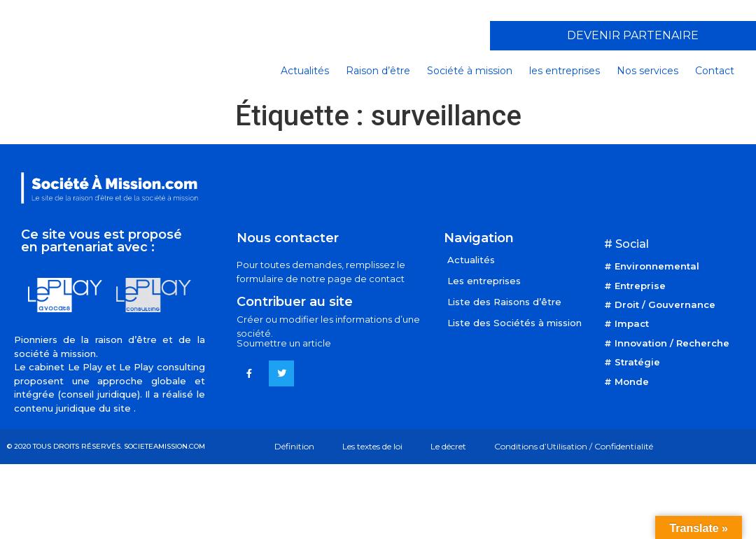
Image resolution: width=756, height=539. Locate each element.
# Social (626, 244)
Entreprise (640, 286)
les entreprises (565, 71)
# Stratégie (632, 362)
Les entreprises (484, 281)
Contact (715, 71)
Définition (294, 446)
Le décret (448, 446)
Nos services (647, 71)
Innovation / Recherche (672, 343)
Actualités (305, 71)
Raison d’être (378, 71)
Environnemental (657, 266)
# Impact (626, 323)
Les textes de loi (372, 446)
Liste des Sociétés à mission (514, 323)
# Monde (626, 381)
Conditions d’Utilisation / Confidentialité (574, 446)
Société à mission (470, 71)
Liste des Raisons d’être (504, 302)
